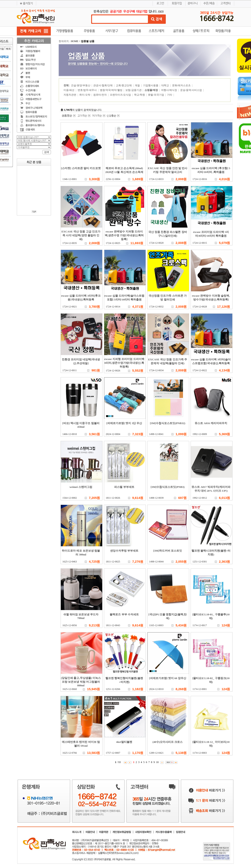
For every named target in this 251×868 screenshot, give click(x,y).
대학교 (165, 85)
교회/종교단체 (124, 85)
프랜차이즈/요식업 (121, 95)
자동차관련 (70, 95)
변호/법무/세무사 (88, 90)
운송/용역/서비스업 (191, 90)
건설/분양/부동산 (81, 85)
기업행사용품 (151, 85)
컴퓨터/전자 (100, 95)
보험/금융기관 (134, 90)
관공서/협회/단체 (103, 85)
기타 (170, 95)
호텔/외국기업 (156, 95)
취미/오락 (85, 95)
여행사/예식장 (169, 90)
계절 (138, 85)
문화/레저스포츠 (182, 85)
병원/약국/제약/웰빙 (111, 90)
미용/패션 (69, 90)
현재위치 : (65, 41)
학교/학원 (140, 95)
